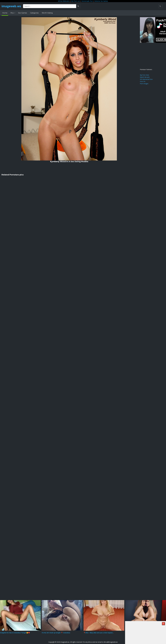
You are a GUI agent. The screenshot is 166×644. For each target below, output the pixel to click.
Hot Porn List (75, 1)
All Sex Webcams (64, 1)
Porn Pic (143, 81)
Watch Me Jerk (145, 77)
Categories (34, 13)
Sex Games (23, 13)
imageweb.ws (11, 6)
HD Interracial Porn (146, 79)
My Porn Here (145, 75)
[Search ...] (50, 6)
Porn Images (144, 84)
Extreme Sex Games (101, 1)
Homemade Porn (87, 1)
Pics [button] (12, 13)
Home (5, 13)
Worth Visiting (47, 13)
